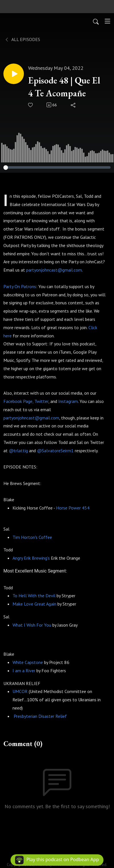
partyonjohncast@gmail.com (54, 270)
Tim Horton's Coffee (32, 537)
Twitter (41, 401)
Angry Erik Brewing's (31, 558)
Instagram (68, 401)
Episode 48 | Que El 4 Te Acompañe (64, 87)
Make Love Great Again (34, 604)
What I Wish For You (32, 625)
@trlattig (18, 451)
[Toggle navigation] (107, 21)
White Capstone (28, 662)
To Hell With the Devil (34, 596)
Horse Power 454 (73, 508)
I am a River (24, 671)
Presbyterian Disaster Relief (40, 716)
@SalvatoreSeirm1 (55, 451)
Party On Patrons (20, 286)
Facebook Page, (18, 401)
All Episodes (22, 39)
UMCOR (20, 691)
